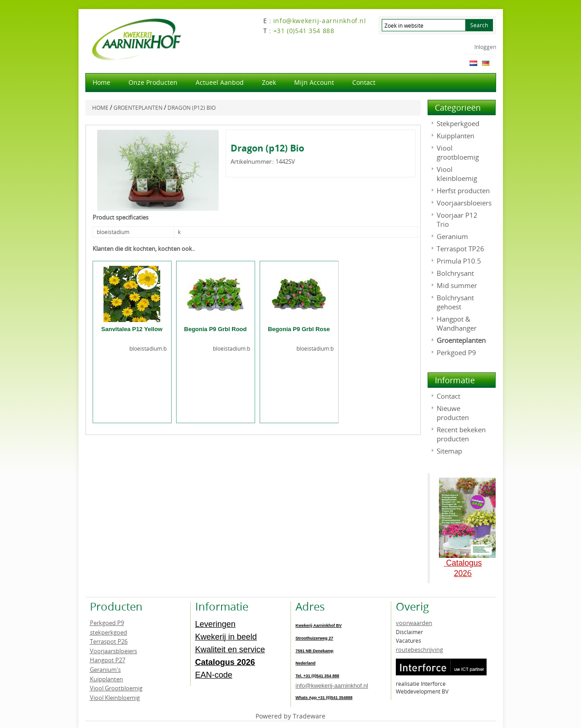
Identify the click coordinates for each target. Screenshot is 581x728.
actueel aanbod (220, 82)
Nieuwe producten (453, 413)
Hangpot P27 (108, 660)
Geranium (452, 236)
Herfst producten (463, 191)
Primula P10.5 (459, 261)
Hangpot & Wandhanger (457, 323)
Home (101, 82)
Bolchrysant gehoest (455, 302)
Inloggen (485, 47)
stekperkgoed (108, 632)
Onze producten (153, 82)
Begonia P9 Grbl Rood (216, 329)
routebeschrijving (419, 650)
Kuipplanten (455, 136)
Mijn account (314, 82)
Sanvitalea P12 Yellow (132, 329)
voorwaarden (414, 623)
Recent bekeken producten (461, 434)
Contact (364, 82)
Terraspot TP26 (460, 249)
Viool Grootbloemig (116, 688)
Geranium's (105, 669)
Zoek (269, 82)
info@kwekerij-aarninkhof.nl (332, 686)
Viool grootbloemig (458, 152)
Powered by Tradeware (290, 716)
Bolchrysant (455, 273)
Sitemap (449, 451)
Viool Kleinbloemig (115, 698)
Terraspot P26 (109, 641)
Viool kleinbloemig (457, 174)
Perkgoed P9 (456, 352)
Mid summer (457, 285)
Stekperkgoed (458, 123)
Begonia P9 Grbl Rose (299, 329)
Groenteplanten (461, 340)
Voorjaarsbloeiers (464, 203)
